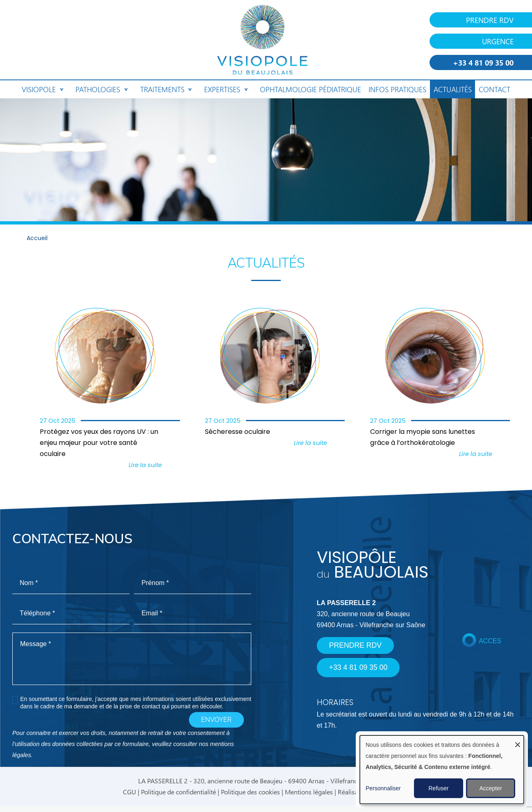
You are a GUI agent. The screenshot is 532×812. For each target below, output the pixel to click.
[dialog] (442, 770)
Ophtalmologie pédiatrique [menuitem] (310, 89)
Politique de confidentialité (178, 792)
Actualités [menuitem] (453, 89)
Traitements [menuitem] (166, 91)
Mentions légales (309, 792)
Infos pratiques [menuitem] (397, 89)
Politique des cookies (250, 792)
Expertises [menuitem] (226, 91)
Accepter (490, 788)
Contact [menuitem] (494, 89)
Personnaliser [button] (383, 788)
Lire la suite (145, 466)
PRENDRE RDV (490, 20)
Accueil (37, 239)
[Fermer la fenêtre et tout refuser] (518, 741)
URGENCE (498, 41)
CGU (130, 792)
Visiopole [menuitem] (42, 91)
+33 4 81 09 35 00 (483, 62)
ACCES (490, 641)
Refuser (438, 788)
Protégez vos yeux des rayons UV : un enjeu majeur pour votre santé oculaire (99, 443)
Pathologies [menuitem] (101, 91)
